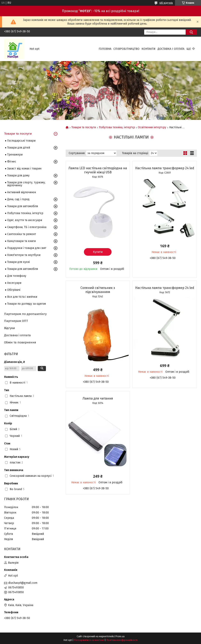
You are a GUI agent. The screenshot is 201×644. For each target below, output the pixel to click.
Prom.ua (120, 636)
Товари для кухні (18, 262)
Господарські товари (21, 141)
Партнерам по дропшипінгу (25, 314)
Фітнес (12, 162)
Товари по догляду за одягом (27, 304)
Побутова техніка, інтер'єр (117, 127)
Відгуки (10, 328)
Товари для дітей (19, 148)
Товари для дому (18, 175)
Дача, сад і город (18, 199)
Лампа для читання (98, 398)
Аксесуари (14, 283)
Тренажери (15, 155)
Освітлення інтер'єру (152, 127)
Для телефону (17, 276)
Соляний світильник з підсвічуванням (98, 290)
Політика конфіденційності (122, 640)
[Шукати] (191, 32)
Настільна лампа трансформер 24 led (165, 168)
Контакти (148, 49)
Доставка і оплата (171, 49)
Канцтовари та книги (21, 241)
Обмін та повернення (20, 342)
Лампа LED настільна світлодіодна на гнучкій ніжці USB (98, 170)
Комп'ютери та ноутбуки (24, 255)
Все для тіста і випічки (22, 297)
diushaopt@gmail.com (23, 583)
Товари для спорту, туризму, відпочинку (26, 184)
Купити (98, 252)
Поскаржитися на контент (89, 640)
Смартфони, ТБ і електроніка (27, 227)
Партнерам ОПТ (16, 321)
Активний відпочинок (22, 192)
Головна (105, 49)
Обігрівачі (14, 290)
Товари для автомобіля (23, 206)
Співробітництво (126, 49)
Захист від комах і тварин (24, 169)
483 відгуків (166, 3)
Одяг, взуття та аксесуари (25, 220)
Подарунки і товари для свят (27, 248)
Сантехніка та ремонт (22, 234)
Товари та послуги (84, 127)
